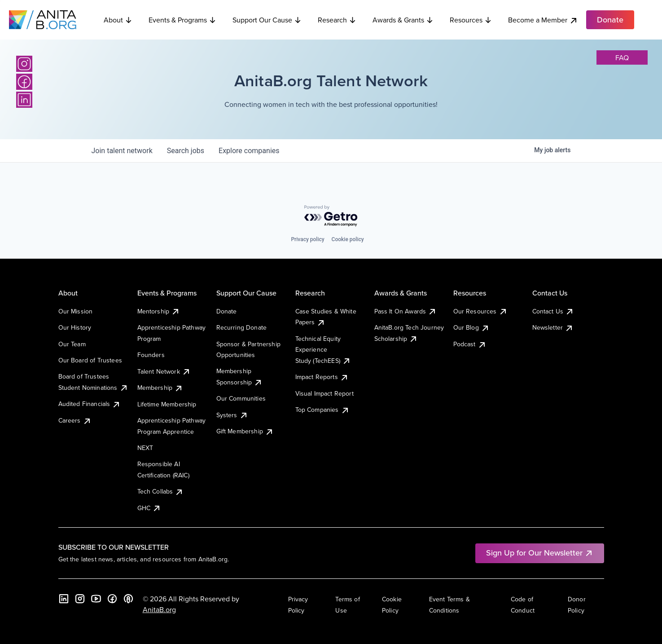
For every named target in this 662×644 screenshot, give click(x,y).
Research (337, 20)
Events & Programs (182, 20)
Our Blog (471, 327)
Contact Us (553, 311)
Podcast (470, 344)
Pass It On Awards (406, 311)
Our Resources (480, 311)
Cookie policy (348, 239)
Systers (232, 415)
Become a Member (543, 20)
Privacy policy (307, 239)
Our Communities (241, 398)
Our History (75, 327)
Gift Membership (245, 431)
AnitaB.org (159, 609)
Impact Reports (322, 377)
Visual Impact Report (324, 393)
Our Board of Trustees (90, 360)
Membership (160, 388)
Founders (151, 355)
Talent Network (164, 371)
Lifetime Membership (167, 404)
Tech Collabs (161, 491)
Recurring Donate (242, 327)
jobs (186, 151)
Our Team (72, 344)
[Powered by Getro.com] (331, 216)
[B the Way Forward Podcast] (128, 599)
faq (622, 57)
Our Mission (76, 311)
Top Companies (322, 410)
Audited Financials (90, 404)
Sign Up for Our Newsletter (540, 553)
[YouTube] (96, 599)
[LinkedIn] (24, 100)
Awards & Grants (403, 20)
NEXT (145, 448)
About (118, 20)
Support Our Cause (267, 20)
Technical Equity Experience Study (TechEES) (323, 350)
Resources (471, 20)
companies (249, 151)
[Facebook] (24, 82)
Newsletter (553, 327)
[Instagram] (24, 64)
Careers (75, 420)
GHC (149, 508)
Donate (227, 311)
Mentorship (159, 311)
